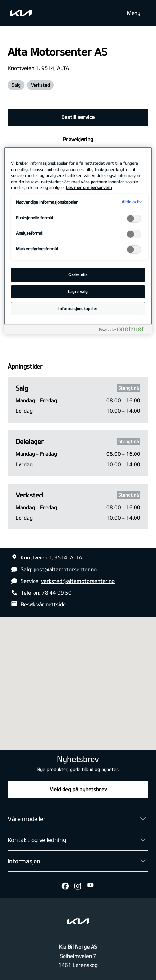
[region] (78, 241)
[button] (78, 677)
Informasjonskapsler (78, 309)
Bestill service (78, 117)
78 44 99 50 (57, 593)
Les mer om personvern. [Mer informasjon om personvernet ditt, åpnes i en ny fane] (89, 187)
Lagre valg (78, 292)
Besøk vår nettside (43, 604)
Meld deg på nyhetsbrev (78, 789)
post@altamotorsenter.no (65, 569)
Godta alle (78, 275)
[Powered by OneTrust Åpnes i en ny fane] (124, 330)
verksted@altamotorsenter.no (78, 581)
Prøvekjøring (78, 139)
